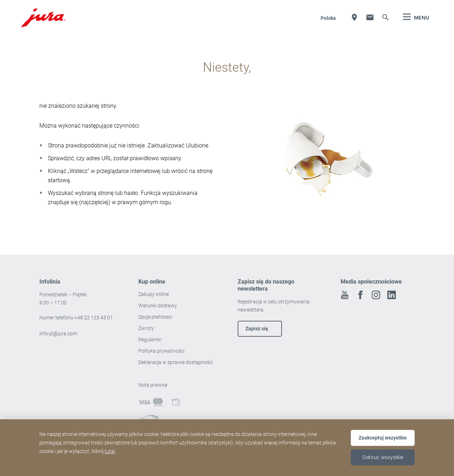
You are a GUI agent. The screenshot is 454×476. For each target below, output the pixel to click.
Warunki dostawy (158, 306)
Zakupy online (154, 294)
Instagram (376, 295)
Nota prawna (153, 385)
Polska (328, 18)
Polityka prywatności (162, 351)
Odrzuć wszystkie (383, 457)
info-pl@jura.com (58, 334)
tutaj (110, 451)
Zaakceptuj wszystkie (383, 438)
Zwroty (147, 328)
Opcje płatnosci (155, 317)
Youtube (345, 295)
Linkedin (392, 295)
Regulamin (151, 340)
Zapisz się (257, 329)
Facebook (360, 295)
